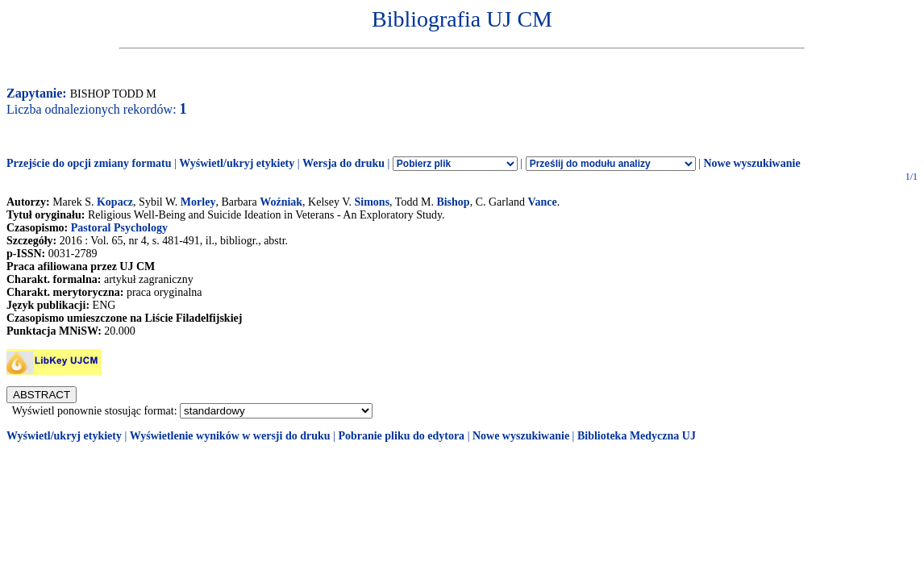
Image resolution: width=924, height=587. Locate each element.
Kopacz (115, 202)
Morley (198, 202)
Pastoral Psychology (119, 228)
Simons (373, 202)
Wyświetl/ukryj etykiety (237, 163)
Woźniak (281, 202)
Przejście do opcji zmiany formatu (89, 163)
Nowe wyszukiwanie (751, 163)
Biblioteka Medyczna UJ (637, 436)
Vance (543, 202)
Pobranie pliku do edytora (401, 436)
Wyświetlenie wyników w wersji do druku (230, 436)
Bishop (453, 202)
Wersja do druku (343, 163)
